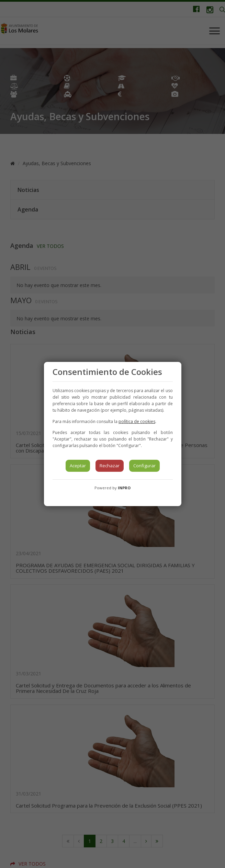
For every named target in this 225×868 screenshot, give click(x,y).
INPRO (124, 488)
